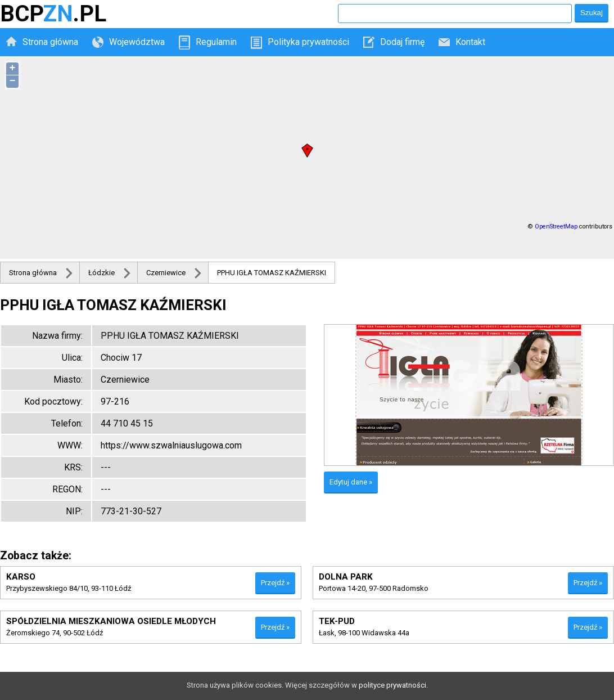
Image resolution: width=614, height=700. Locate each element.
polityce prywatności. (393, 685)
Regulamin (216, 42)
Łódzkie (101, 273)
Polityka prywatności (308, 42)
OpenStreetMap (556, 226)
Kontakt (470, 42)
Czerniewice (166, 273)
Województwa (137, 42)
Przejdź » (275, 583)
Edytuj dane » (351, 482)
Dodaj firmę (402, 42)
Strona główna (50, 42)
